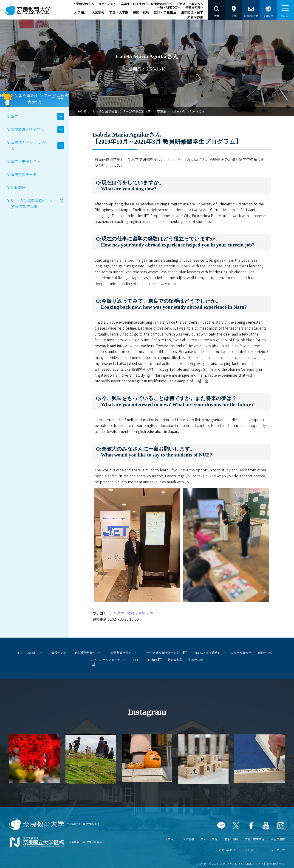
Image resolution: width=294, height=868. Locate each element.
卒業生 (162, 111)
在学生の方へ (107, 4)
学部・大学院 (119, 12)
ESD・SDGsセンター (32, 653)
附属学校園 (196, 660)
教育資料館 (175, 660)
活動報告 (18, 188)
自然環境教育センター (90, 653)
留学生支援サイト (25, 161)
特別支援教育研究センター (164, 653)
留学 (14, 116)
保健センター (267, 653)
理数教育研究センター (126, 653)
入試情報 (98, 12)
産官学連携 (195, 17)
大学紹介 (81, 12)
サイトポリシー (252, 850)
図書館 (153, 660)
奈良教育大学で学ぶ (27, 129)
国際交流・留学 (192, 12)
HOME (82, 111)
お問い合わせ (227, 850)
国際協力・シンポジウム (29, 146)
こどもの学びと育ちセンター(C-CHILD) (117, 660)
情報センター (60, 653)
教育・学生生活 (165, 12)
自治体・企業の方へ (190, 4)
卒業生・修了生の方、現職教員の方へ (146, 4)
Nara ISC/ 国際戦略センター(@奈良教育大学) (122, 111)
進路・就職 (141, 12)
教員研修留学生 (140, 613)
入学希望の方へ (83, 4)
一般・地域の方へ (169, 7)
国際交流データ (24, 174)
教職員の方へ (194, 7)
